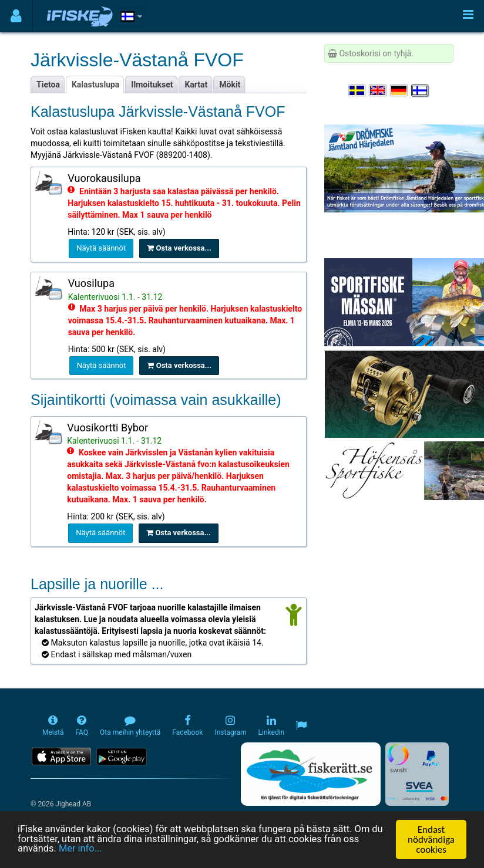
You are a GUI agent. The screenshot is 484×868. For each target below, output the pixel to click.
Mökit (230, 85)
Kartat (196, 85)
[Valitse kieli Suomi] (421, 90)
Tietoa (48, 85)
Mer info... (82, 850)
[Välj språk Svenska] (358, 90)
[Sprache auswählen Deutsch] (399, 90)
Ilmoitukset (152, 85)
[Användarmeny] (16, 16)
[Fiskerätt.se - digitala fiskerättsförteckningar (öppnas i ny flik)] (311, 774)
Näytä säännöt (101, 248)
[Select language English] (378, 90)
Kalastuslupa (95, 85)
